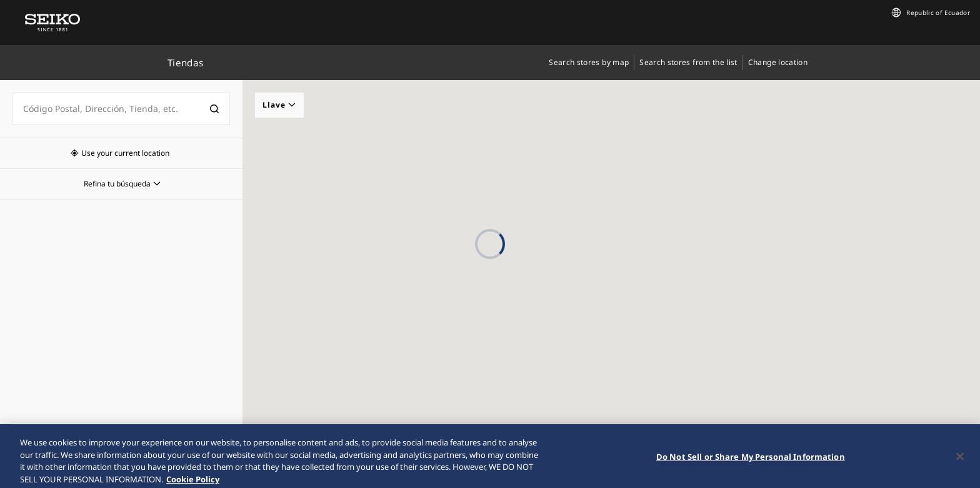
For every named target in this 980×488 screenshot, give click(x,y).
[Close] (960, 464)
